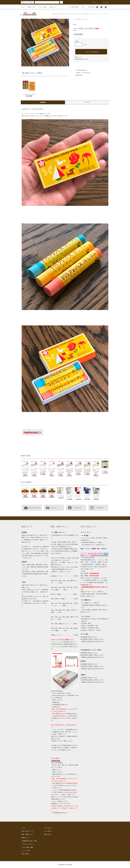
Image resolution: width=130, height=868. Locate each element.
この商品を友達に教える (80, 70)
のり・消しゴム (84, 19)
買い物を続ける (78, 75)
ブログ (82, 7)
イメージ (87, 102)
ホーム (23, 7)
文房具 (78, 19)
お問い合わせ (90, 7)
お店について (52, 7)
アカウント (94, 2)
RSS (23, 854)
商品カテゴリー (31, 7)
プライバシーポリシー (28, 844)
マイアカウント (48, 828)
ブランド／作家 (42, 7)
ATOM (27, 854)
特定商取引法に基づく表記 (81, 59)
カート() (105, 2)
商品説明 (43, 102)
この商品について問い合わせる (82, 73)
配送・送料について (27, 834)
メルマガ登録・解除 (72, 7)
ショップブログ (26, 851)
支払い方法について (27, 831)
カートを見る (48, 831)
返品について (78, 57)
